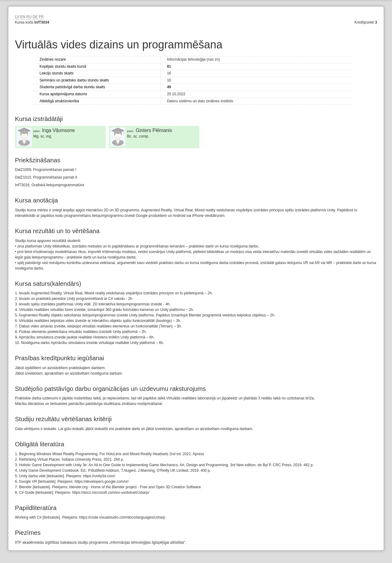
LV (17, 17)
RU (29, 17)
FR (41, 17)
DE (35, 17)
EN (23, 17)
